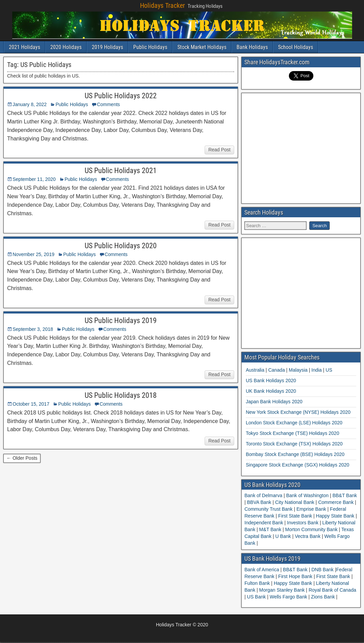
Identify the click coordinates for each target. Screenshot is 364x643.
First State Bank (295, 516)
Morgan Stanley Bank (283, 590)
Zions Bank (324, 597)
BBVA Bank (259, 502)
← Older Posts (22, 458)
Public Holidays (150, 47)
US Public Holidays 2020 (121, 246)
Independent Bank (264, 523)
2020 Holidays (66, 47)
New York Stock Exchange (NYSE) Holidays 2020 (298, 412)
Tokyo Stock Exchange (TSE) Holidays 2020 (292, 433)
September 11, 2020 (34, 179)
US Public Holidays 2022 (121, 96)
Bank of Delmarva (264, 495)
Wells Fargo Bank (289, 597)
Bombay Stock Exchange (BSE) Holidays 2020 (295, 454)
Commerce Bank (336, 502)
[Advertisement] (302, 147)
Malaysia (298, 370)
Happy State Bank (335, 516)
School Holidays (296, 47)
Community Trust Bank (269, 509)
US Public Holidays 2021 (121, 171)
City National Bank (295, 502)
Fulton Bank (258, 583)
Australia (255, 370)
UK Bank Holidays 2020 (271, 391)
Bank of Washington (307, 495)
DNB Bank (323, 570)
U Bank (283, 536)
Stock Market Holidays (202, 47)
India (316, 370)
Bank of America (262, 570)
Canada (276, 370)
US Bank (257, 597)
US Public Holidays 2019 (121, 320)
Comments (108, 104)
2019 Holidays (107, 47)
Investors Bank (302, 523)
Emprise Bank (311, 509)
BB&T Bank (344, 495)
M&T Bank (270, 529)
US (329, 370)
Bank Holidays (252, 47)
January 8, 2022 (30, 104)
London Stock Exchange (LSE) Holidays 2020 (294, 423)
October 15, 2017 (31, 404)
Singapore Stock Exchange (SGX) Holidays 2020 (297, 465)
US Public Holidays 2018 (121, 395)
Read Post (219, 150)
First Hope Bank (296, 576)
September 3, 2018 (33, 329)
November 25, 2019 (33, 254)
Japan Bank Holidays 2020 (274, 402)
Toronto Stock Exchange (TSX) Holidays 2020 (294, 444)
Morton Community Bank (311, 529)
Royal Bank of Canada (332, 590)
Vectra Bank (308, 536)
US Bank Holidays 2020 (271, 380)
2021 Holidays (24, 47)
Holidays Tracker (162, 5)
